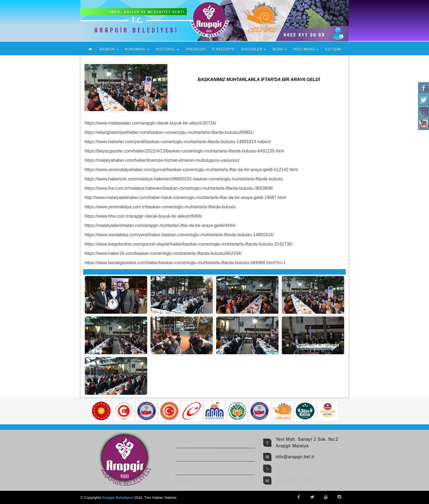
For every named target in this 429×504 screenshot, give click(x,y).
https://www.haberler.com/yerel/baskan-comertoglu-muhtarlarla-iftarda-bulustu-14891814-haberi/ (178, 142)
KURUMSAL (135, 49)
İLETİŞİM (333, 49)
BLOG (278, 49)
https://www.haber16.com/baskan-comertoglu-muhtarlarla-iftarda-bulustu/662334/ (163, 253)
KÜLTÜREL (166, 49)
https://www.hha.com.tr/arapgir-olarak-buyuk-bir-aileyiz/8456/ (143, 216)
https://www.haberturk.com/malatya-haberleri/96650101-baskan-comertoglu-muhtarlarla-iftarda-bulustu (184, 179)
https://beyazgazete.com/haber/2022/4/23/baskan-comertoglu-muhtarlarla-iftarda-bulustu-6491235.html (184, 151)
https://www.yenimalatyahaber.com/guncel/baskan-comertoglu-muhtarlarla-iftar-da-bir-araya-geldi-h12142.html (191, 170)
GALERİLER (252, 49)
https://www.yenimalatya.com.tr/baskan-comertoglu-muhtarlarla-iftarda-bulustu (160, 207)
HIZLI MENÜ (304, 49)
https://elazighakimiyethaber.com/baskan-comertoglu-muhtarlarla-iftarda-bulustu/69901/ (169, 132)
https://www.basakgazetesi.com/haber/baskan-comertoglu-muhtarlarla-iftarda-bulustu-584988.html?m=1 (185, 263)
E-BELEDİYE (224, 49)
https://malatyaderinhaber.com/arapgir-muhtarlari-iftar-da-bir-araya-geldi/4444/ (160, 225)
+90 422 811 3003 (295, 469)
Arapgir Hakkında (196, 455)
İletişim (185, 481)
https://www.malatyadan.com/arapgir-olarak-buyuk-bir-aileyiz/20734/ (150, 123)
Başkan (186, 441)
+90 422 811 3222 (295, 480)
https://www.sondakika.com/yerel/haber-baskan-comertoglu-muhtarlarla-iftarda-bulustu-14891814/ (179, 235)
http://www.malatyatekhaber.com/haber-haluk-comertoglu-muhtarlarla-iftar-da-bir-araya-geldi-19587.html (185, 198)
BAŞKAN (107, 49)
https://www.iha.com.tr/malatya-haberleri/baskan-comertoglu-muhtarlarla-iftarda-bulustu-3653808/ (179, 188)
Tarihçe (186, 468)
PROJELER (196, 49)
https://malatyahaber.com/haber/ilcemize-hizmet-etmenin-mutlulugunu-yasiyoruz (162, 160)
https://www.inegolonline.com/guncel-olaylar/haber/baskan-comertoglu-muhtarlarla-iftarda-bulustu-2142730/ (189, 244)
